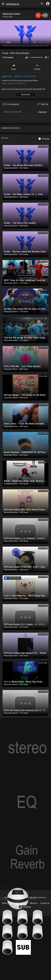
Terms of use (7, 903)
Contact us (45, 903)
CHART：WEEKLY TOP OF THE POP (21, 76)
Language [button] (26, 907)
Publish (42, 112)
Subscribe (38, 15)
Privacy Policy (21, 903)
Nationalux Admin (12, 14)
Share (14, 67)
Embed (37, 67)
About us (34, 903)
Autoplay (46, 139)
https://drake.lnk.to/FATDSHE (14, 83)
